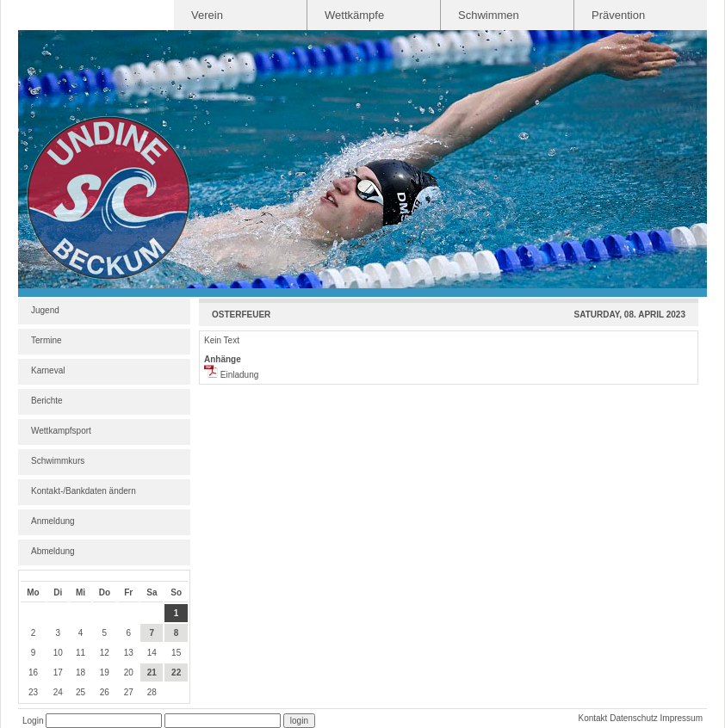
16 (33, 672)
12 (105, 653)
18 (81, 672)
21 (152, 672)
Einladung (231, 375)
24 (58, 692)
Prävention (618, 15)
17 (58, 672)
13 (129, 653)
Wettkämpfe (354, 15)
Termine (46, 340)
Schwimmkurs (58, 461)
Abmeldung (53, 551)
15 (176, 653)
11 (81, 653)
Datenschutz (634, 718)
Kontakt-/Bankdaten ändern (84, 491)
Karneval (48, 370)
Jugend (45, 310)
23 (33, 692)
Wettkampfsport (61, 431)
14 (152, 653)
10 (58, 653)
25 (81, 692)
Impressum (682, 718)
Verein (207, 15)
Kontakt (592, 718)
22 (176, 672)
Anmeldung (53, 521)
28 (152, 692)
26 (105, 692)
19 (105, 672)
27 (129, 692)
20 (129, 672)
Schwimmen (489, 15)
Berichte (47, 401)
